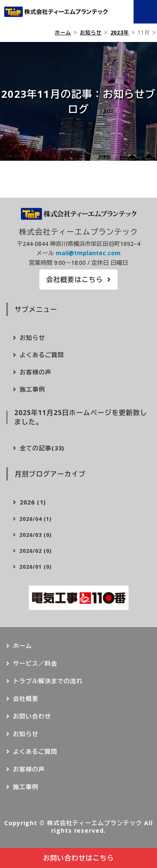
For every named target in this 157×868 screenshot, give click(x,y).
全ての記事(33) (42, 448)
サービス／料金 (35, 663)
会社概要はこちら (75, 280)
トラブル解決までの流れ (48, 681)
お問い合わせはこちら (79, 858)
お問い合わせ (32, 716)
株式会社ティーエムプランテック (94, 823)
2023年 (120, 33)
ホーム (63, 33)
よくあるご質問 (42, 355)
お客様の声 (36, 372)
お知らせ (91, 33)
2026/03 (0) (35, 535)
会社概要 (26, 699)
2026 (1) (33, 502)
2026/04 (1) (35, 519)
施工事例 (32, 389)
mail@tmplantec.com (88, 253)
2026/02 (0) (35, 551)
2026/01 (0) (35, 567)
